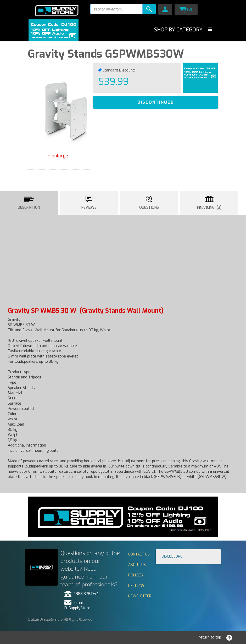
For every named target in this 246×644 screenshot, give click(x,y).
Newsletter (140, 596)
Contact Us (139, 554)
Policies (136, 575)
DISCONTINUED (156, 102)
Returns (136, 586)
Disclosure (172, 556)
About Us (137, 565)
